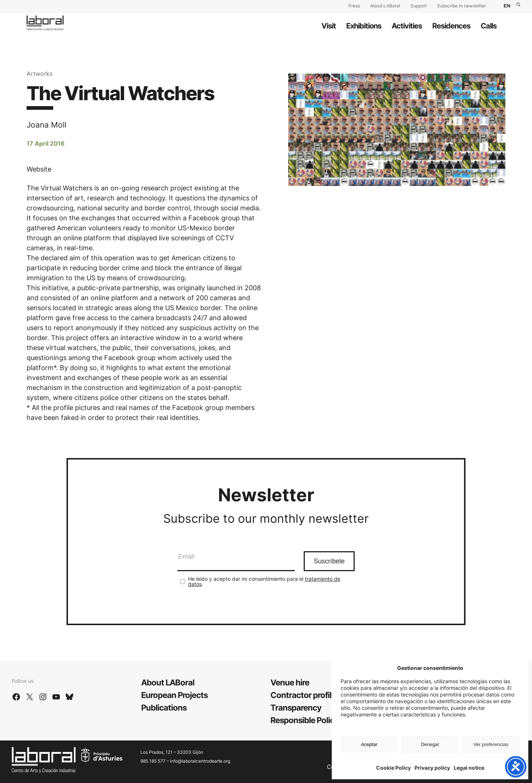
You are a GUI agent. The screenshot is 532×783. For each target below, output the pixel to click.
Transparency (296, 708)
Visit (329, 26)
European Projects (174, 695)
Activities (407, 26)
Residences (451, 26)
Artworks (40, 74)
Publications (164, 708)
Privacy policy (432, 768)
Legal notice (469, 768)
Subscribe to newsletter (461, 6)
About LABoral (385, 6)
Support (419, 6)
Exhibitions (364, 26)
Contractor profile (303, 695)
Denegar (430, 744)
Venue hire (290, 682)
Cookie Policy (393, 768)
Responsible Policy (305, 720)
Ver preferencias (491, 744)
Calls (489, 26)
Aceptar (369, 744)
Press (354, 6)
